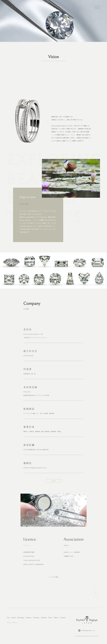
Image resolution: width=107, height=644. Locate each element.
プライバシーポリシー (12, 623)
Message (21, 617)
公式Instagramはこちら (87, 630)
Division (36, 617)
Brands (44, 617)
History (29, 617)
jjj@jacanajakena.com (39, 468)
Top (8, 617)
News (56, 617)
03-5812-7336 (28, 468)
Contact (53, 481)
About (14, 617)
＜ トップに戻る (53, 577)
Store (50, 617)
